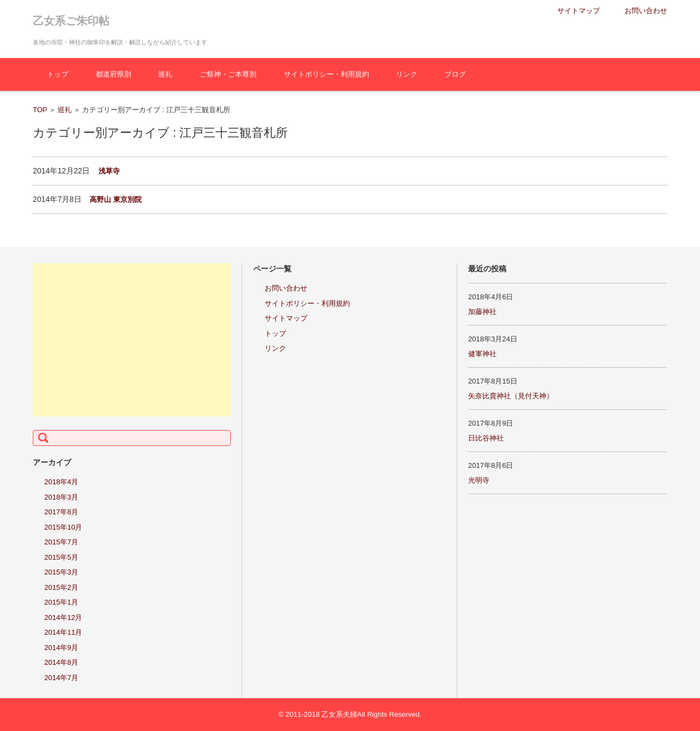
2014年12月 (63, 617)
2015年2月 (61, 587)
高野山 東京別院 (116, 199)
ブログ (455, 74)
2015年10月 (63, 527)
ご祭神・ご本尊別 (228, 74)
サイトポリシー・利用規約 (326, 74)
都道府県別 (113, 74)
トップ (58, 74)
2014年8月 (61, 662)
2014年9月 (61, 648)
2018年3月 (61, 497)
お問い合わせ (286, 288)
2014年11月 (63, 632)
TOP (40, 110)
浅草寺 (109, 171)
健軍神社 (482, 354)
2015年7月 (61, 542)
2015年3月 (61, 572)
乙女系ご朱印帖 (71, 21)
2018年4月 (61, 482)
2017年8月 (61, 512)
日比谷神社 (486, 438)
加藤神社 (482, 312)
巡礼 (165, 74)
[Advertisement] (132, 340)
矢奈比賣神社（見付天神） (511, 396)
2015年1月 (61, 602)
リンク (407, 74)
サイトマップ (286, 318)
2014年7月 (61, 678)
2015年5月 (61, 557)
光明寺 (479, 480)
